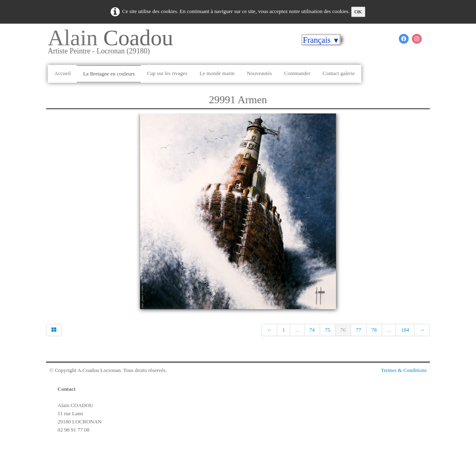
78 (374, 330)
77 (359, 330)
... (297, 330)
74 (312, 330)
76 (343, 330)
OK (358, 12)
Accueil (62, 73)
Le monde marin (217, 73)
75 (328, 330)
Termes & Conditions (404, 370)
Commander (297, 73)
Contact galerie (339, 73)
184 (405, 330)
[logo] (113, 44)
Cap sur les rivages (167, 73)
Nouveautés (259, 73)
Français (321, 40)
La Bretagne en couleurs (109, 74)
